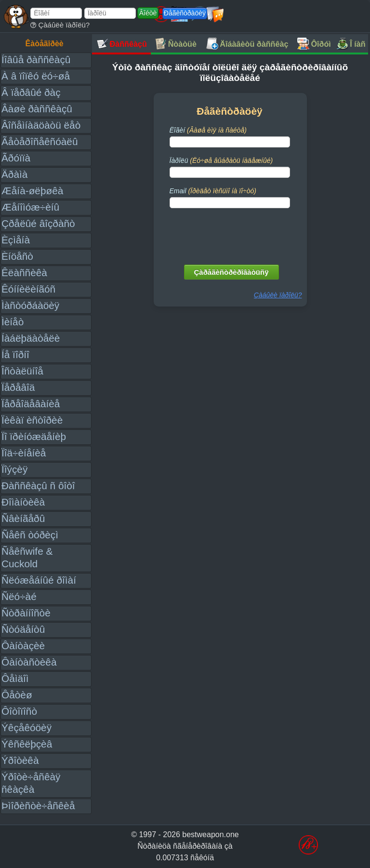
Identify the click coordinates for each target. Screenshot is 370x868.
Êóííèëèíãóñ (28, 289)
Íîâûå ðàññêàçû (36, 60)
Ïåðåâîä (18, 387)
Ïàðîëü (221, 160)
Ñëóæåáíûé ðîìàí (39, 580)
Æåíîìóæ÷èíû (30, 207)
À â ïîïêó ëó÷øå (36, 76)
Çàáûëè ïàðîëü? (60, 25)
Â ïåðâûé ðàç (31, 92)
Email (213, 191)
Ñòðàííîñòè (26, 613)
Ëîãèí (208, 130)
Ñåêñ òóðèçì (30, 535)
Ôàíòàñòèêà (29, 662)
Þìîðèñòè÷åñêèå (38, 806)
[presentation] (231, 234)
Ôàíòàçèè (23, 646)
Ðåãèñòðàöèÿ (185, 13)
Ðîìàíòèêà (23, 502)
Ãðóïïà (16, 158)
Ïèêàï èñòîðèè (32, 420)
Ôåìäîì (15, 678)
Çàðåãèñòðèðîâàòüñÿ (231, 272)
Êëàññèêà (24, 273)
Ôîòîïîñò (19, 711)
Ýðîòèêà (20, 760)
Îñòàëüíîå (22, 371)
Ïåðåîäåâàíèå (31, 404)
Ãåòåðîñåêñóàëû (40, 141)
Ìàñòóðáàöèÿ (30, 305)
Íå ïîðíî (15, 354)
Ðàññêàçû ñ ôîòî (38, 486)
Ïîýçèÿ (14, 469)
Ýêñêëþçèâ (27, 744)
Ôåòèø (17, 695)
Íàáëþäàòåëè (31, 338)
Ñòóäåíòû (23, 629)
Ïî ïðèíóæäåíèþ (34, 436)
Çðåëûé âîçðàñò (38, 223)
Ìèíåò (13, 322)
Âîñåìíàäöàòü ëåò (41, 125)
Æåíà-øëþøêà (32, 191)
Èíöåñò (17, 256)
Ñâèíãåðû (23, 518)
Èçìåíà (16, 240)
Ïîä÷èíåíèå (24, 453)
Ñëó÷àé (19, 596)
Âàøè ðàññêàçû (37, 109)
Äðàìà (14, 174)
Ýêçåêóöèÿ (26, 728)
